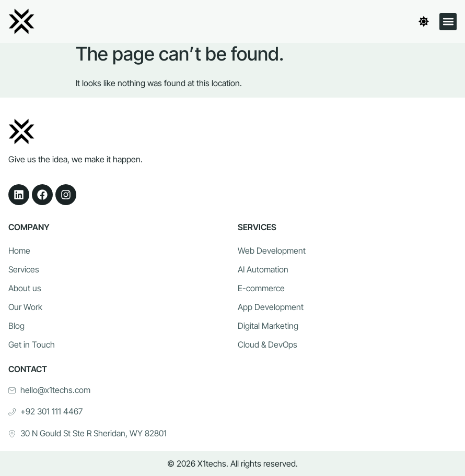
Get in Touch (32, 345)
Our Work (25, 307)
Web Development (272, 251)
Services (24, 270)
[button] (448, 22)
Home (19, 251)
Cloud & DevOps (268, 345)
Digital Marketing (268, 326)
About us (25, 289)
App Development (271, 307)
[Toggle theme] (424, 21)
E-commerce (261, 289)
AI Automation (263, 270)
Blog (16, 326)
